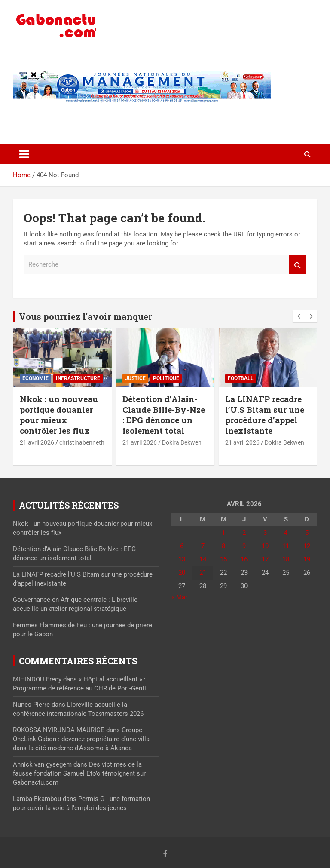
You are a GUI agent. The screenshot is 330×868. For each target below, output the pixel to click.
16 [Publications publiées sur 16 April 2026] (244, 559)
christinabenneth (82, 442)
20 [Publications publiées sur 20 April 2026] (182, 573)
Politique (166, 378)
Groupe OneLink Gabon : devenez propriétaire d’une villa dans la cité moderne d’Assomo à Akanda (81, 739)
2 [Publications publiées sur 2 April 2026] (244, 533)
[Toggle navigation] (24, 154)
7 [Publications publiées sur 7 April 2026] (203, 546)
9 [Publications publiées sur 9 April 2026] (244, 546)
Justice (135, 378)
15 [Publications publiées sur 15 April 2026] (223, 559)
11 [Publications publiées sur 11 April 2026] (286, 546)
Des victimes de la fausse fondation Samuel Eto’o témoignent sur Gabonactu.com (79, 773)
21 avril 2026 (37, 442)
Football (241, 378)
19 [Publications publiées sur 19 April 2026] (307, 559)
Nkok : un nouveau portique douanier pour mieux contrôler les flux (59, 415)
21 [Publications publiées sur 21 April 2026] (203, 573)
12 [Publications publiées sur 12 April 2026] (307, 546)
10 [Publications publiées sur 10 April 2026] (265, 546)
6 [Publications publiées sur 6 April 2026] (182, 546)
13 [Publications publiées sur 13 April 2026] (182, 559)
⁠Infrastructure (78, 378)
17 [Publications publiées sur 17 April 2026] (265, 559)
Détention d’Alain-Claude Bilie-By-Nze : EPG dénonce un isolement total (164, 415)
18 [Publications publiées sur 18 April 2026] (286, 559)
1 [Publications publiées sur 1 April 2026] (223, 533)
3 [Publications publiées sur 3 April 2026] (265, 533)
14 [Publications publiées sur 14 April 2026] (203, 559)
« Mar (179, 597)
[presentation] (299, 316)
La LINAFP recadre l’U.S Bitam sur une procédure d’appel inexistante (265, 415)
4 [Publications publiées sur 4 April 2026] (286, 533)
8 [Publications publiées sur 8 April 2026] (223, 546)
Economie (35, 378)
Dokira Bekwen (182, 442)
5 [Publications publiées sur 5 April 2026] (307, 533)
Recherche (298, 265)
